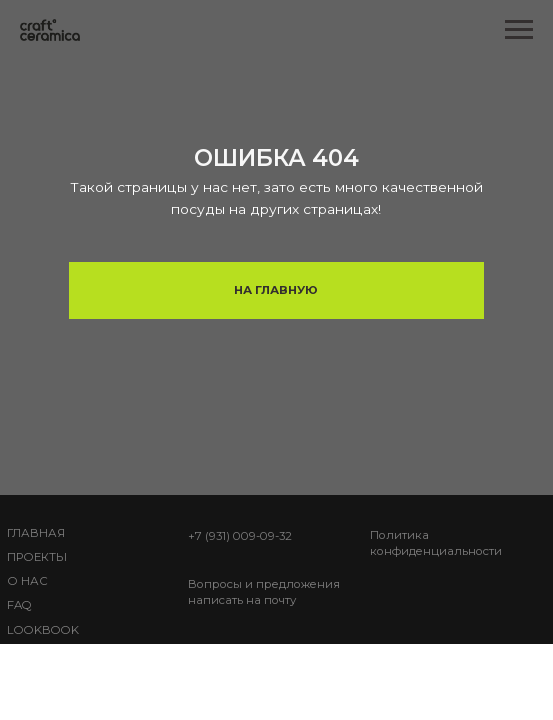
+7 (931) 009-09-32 (240, 536)
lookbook (43, 630)
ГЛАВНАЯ (36, 533)
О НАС (27, 581)
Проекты (37, 557)
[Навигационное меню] (519, 30)
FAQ (19, 605)
